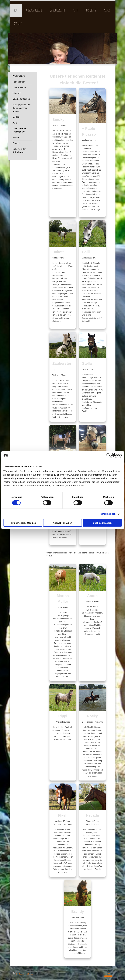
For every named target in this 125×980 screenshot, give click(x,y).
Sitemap (30, 974)
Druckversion (19, 974)
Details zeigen (108, 514)
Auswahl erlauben (62, 523)
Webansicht (108, 976)
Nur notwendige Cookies (23, 523)
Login (110, 973)
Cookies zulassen (102, 523)
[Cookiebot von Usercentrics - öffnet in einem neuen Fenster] (109, 456)
